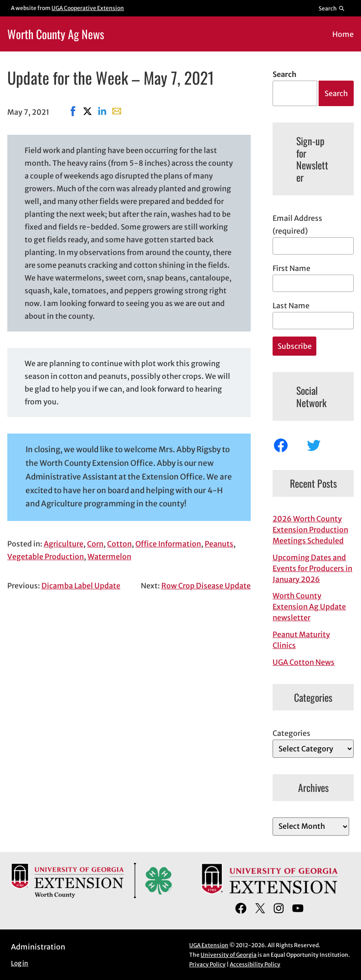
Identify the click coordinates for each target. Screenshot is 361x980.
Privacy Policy (207, 964)
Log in (20, 963)
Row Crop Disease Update (206, 586)
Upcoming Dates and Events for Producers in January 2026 (312, 568)
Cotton (119, 544)
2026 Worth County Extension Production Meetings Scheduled (310, 530)
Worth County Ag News (56, 34)
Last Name (291, 306)
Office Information (168, 544)
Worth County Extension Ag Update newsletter (309, 607)
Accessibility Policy (255, 964)
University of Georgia (229, 955)
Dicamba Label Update (81, 586)
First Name (291, 268)
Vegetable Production (46, 556)
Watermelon (109, 556)
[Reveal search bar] (332, 8)
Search (284, 74)
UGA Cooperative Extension (88, 8)
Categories (291, 733)
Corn (95, 544)
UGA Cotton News (304, 662)
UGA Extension (209, 945)
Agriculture (64, 544)
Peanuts (219, 544)
